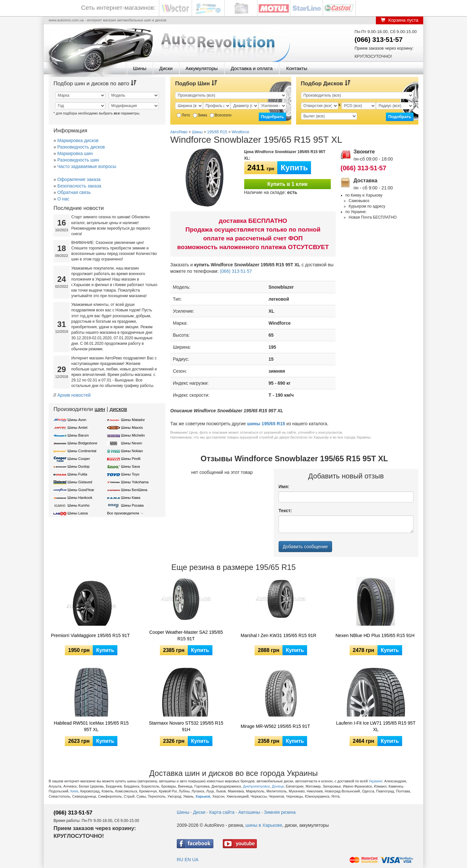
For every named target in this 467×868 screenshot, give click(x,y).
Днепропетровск (256, 786)
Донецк (278, 786)
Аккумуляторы (202, 68)
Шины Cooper (79, 459)
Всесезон (221, 115)
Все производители (123, 513)
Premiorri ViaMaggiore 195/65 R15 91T (90, 635)
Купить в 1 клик (287, 184)
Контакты (297, 68)
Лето (183, 115)
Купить (294, 168)
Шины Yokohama (135, 482)
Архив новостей (74, 395)
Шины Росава (132, 505)
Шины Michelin (133, 435)
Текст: (285, 511)
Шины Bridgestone (82, 443)
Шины (140, 68)
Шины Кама (131, 498)
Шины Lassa (78, 513)
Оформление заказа (79, 179)
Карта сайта (222, 812)
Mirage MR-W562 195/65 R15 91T (275, 726)
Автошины (249, 812)
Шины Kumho (78, 505)
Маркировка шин (75, 153)
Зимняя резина (280, 812)
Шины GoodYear (81, 490)
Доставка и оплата (251, 68)
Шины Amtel (77, 428)
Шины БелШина (134, 490)
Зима (200, 115)
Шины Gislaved (80, 482)
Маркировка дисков (78, 140)
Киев (74, 791)
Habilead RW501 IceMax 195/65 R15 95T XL (91, 726)
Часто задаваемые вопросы (87, 166)
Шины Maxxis (132, 428)
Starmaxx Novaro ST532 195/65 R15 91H (186, 726)
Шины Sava (130, 466)
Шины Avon (77, 420)
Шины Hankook (80, 498)
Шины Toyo (130, 474)
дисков (118, 409)
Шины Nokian (132, 451)
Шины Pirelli (131, 459)
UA (195, 860)
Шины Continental (82, 451)
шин (100, 409)
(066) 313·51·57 (378, 39)
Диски (166, 68)
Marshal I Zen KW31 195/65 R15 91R (278, 635)
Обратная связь (74, 192)
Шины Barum (78, 435)
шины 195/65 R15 (266, 424)
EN (188, 860)
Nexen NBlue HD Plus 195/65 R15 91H (375, 635)
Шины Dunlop (78, 466)
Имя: (284, 487)
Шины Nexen (132, 443)
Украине (376, 781)
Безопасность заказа (79, 186)
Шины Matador (133, 420)
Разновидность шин (78, 160)
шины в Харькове (264, 825)
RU (180, 860)
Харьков (203, 796)
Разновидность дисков (81, 147)
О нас (63, 199)
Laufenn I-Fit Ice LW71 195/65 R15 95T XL (376, 726)
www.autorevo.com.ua (66, 20)
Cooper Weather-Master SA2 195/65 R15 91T (186, 635)
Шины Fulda (77, 474)
